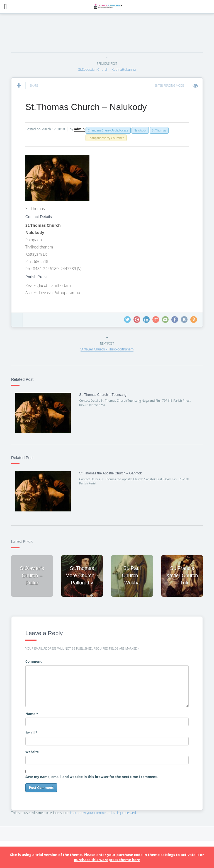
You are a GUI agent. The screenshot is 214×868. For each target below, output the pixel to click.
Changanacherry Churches (106, 138)
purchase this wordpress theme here (107, 860)
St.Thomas (159, 130)
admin (79, 129)
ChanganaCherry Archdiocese (108, 130)
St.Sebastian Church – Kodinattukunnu (107, 70)
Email (31, 733)
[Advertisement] (113, 35)
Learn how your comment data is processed (103, 813)
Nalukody (140, 130)
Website (32, 752)
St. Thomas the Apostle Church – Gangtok (110, 473)
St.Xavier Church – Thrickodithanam (107, 349)
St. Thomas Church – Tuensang (103, 395)
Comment (34, 661)
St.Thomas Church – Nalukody (86, 107)
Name (32, 714)
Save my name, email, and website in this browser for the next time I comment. (92, 777)
